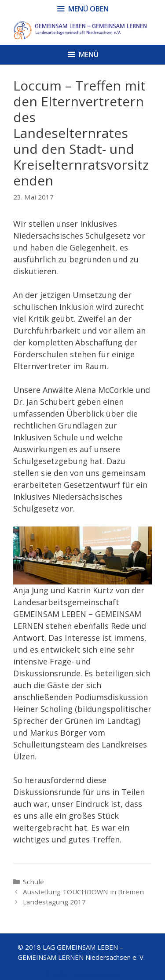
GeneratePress (97, 975)
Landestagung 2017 (54, 902)
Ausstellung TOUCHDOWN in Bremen (83, 892)
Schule (33, 882)
